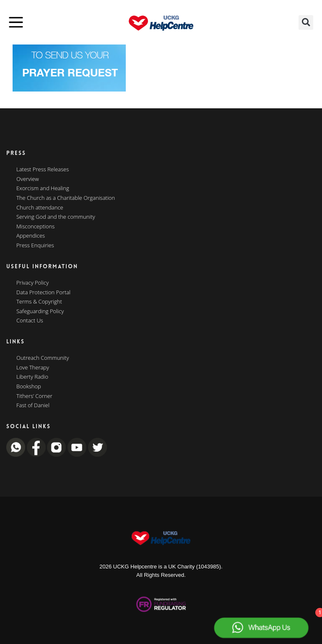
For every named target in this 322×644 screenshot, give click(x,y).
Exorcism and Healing (43, 188)
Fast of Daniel (33, 406)
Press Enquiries (35, 246)
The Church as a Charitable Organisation (66, 198)
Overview (28, 179)
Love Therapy (33, 368)
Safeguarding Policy (40, 312)
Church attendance (40, 208)
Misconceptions (35, 227)
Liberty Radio (32, 377)
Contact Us (30, 321)
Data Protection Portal (43, 293)
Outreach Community (43, 358)
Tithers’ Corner (34, 396)
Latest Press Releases (43, 170)
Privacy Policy (32, 283)
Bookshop (29, 387)
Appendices (31, 236)
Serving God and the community (56, 217)
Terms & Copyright (39, 302)
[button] (306, 22)
